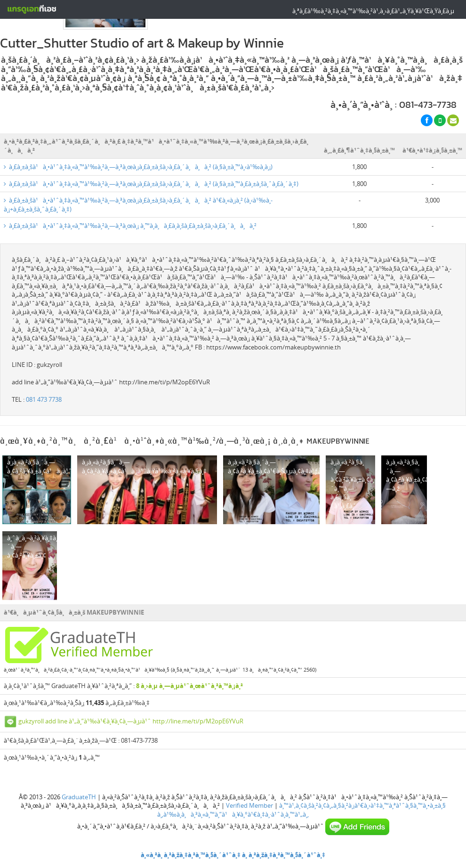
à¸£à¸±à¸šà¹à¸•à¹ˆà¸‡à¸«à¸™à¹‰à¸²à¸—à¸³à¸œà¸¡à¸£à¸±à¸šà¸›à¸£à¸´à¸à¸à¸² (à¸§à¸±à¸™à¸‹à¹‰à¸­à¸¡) (138, 167)
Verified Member (249, 805)
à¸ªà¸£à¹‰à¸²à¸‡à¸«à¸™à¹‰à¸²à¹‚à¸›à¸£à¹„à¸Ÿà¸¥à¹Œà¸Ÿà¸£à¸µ (373, 11)
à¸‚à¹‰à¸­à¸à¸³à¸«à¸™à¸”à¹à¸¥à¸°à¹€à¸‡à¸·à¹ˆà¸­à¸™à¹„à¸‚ (233, 814)
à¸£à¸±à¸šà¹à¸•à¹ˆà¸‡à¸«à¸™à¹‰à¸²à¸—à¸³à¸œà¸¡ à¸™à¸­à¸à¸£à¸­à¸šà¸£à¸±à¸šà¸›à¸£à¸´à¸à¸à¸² (130, 226)
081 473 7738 (44, 399)
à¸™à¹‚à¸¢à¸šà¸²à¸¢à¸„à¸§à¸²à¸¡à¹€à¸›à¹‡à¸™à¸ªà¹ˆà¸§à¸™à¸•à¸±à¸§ (362, 805)
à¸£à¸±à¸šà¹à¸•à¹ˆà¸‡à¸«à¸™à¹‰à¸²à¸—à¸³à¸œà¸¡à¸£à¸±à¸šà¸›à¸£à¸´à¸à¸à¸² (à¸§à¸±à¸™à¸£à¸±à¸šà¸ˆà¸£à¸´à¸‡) (151, 184)
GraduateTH (79, 797)
